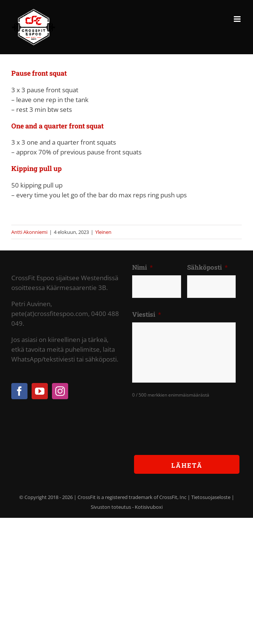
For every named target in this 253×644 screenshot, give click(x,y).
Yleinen (103, 232)
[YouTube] (40, 391)
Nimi (143, 267)
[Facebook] (19, 391)
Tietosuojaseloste (211, 497)
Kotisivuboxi (149, 507)
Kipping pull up (37, 168)
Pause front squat (39, 73)
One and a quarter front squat (57, 126)
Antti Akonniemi (29, 232)
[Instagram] (60, 391)
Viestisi (147, 314)
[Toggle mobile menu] (238, 19)
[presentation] (189, 421)
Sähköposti (207, 267)
